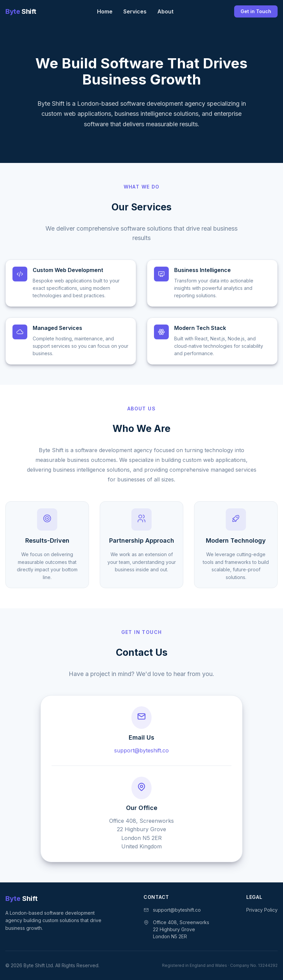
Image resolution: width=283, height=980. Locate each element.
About (165, 11)
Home (105, 11)
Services (135, 11)
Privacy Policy (262, 910)
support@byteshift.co (141, 750)
